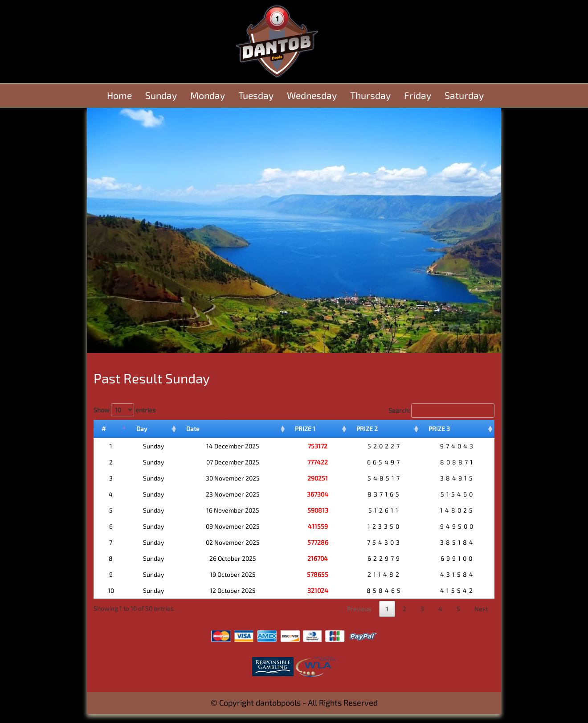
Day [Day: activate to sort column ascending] (142, 429)
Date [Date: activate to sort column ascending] (193, 429)
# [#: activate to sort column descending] (104, 429)
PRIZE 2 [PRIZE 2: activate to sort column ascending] (367, 429)
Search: (441, 411)
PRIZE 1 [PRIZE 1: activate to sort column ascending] (305, 429)
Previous (359, 609)
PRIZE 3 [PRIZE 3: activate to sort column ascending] (439, 429)
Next (481, 609)
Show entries (125, 410)
